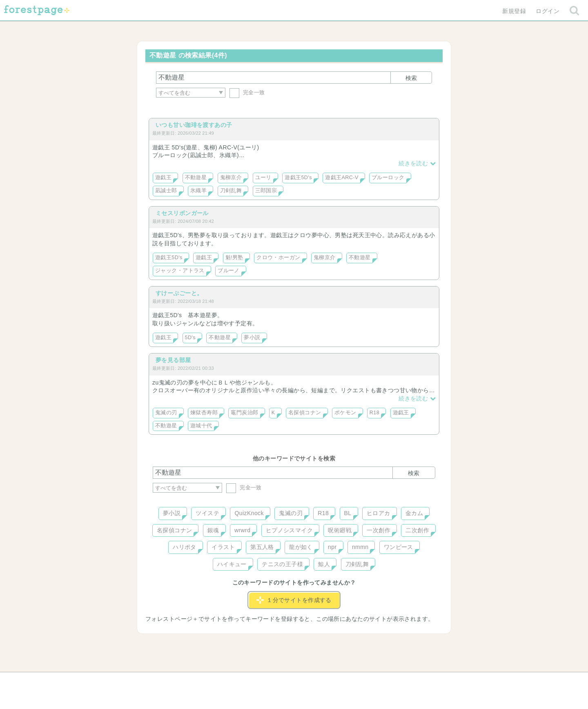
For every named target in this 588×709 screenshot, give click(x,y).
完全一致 (247, 92)
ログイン (548, 11)
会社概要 (325, 681)
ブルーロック (388, 178)
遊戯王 (163, 178)
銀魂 (213, 530)
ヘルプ (189, 681)
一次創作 (379, 530)
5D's (190, 338)
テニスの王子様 (282, 564)
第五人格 (262, 547)
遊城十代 (201, 426)
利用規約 (283, 681)
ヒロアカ (379, 513)
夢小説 (252, 338)
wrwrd (242, 530)
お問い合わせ (235, 681)
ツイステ (207, 513)
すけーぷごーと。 (179, 293)
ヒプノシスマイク (289, 530)
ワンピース (399, 547)
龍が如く (301, 547)
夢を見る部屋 (173, 360)
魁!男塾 (234, 258)
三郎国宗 (266, 191)
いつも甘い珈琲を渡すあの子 (194, 125)
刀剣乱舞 (231, 191)
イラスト (223, 547)
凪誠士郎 (166, 191)
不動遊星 (196, 178)
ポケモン (345, 413)
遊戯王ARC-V (342, 178)
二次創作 (417, 530)
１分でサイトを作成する (294, 600)
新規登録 (514, 11)
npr (332, 547)
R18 (374, 413)
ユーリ (263, 178)
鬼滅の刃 (166, 413)
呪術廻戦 (340, 530)
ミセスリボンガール (182, 213)
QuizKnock (249, 513)
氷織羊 (198, 191)
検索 (411, 78)
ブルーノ (229, 271)
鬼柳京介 (231, 178)
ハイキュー (232, 564)
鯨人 (324, 564)
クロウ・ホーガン (278, 258)
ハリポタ (185, 547)
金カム (414, 513)
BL (348, 513)
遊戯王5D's (298, 178)
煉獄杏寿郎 (204, 413)
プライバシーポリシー (382, 681)
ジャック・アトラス (180, 271)
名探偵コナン (305, 413)
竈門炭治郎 (244, 413)
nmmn (360, 547)
